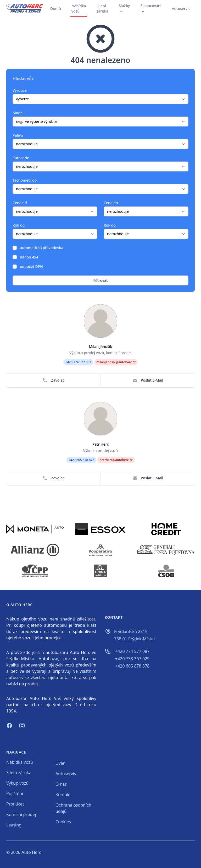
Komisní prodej (21, 814)
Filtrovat (101, 280)
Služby (124, 8)
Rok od (19, 225)
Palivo (18, 135)
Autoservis (181, 8)
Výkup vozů (17, 783)
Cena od (20, 203)
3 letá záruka (102, 8)
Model (18, 113)
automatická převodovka (42, 248)
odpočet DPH (31, 266)
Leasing (14, 825)
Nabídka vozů (79, 8)
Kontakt (63, 795)
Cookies (63, 822)
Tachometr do (25, 180)
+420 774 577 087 (132, 651)
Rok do (110, 225)
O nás (61, 784)
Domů (56, 8)
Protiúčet (15, 804)
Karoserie (21, 158)
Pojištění (15, 794)
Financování (151, 8)
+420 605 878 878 (132, 666)
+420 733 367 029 (132, 659)
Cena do (111, 203)
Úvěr (60, 763)
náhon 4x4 (29, 257)
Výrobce (20, 90)
